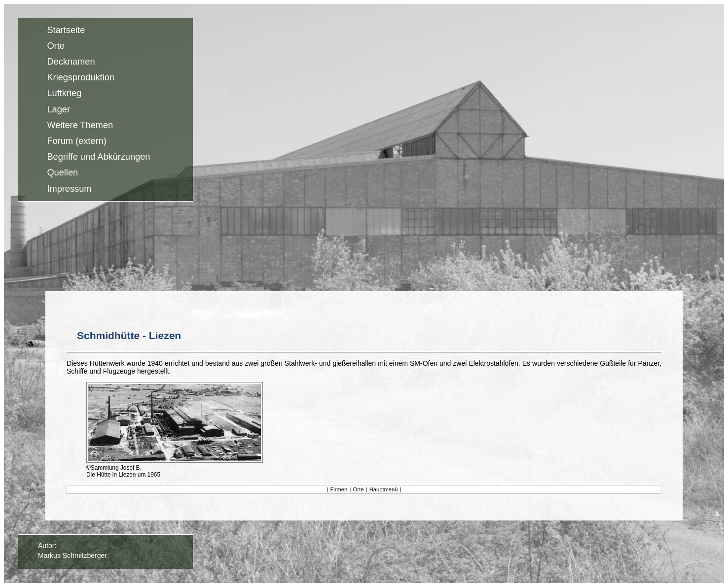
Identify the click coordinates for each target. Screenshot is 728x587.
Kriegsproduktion (81, 78)
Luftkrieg (64, 94)
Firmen (339, 489)
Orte (55, 46)
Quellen (62, 173)
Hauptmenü (384, 489)
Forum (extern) (76, 141)
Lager (58, 109)
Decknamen (71, 62)
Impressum (69, 189)
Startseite (66, 30)
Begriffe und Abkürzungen (98, 157)
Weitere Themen (80, 125)
